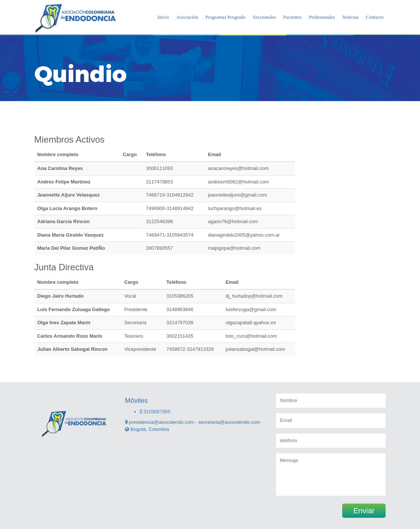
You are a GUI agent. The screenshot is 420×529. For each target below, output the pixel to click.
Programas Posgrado (225, 17)
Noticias (351, 17)
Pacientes (292, 17)
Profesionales (322, 17)
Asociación (187, 17)
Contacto (375, 17)
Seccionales (264, 17)
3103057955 (155, 412)
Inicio (163, 17)
